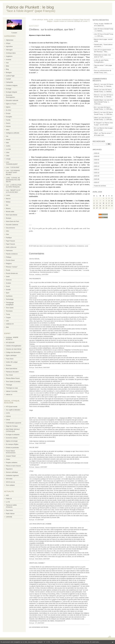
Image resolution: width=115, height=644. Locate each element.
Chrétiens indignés (12, 86)
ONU (8, 231)
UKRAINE (9, 517)
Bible (8, 66)
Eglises (8, 107)
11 (112, 201)
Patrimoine (9, 251)
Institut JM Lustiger (12, 362)
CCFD (8, 413)
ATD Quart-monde (12, 407)
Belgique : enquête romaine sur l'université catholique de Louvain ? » (68, 21)
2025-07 (97, 182)
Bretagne (9, 73)
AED (7, 495)
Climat (8, 420)
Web (7, 327)
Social (8, 286)
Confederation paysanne (14, 423)
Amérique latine (11, 53)
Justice (8, 146)
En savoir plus (94, 642)
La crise (8, 149)
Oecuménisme (10, 228)
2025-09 (97, 176)
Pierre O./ (97, 112)
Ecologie (9, 89)
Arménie (9, 60)
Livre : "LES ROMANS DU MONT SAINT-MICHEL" (13, 173)
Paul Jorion (9, 510)
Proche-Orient (10, 260)
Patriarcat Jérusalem (12, 372)
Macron (8, 199)
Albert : (96, 133)
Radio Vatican (10, 514)
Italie (7, 143)
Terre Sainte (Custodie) (13, 382)
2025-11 (97, 170)
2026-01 (97, 163)
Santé (8, 277)
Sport (8, 293)
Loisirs (8, 195)
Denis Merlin (39, 368)
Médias (8, 202)
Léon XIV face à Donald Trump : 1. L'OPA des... (103, 102)
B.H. (95, 128)
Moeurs (8, 208)
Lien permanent (48, 246)
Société (8, 290)
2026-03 (97, 156)
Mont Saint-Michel (12, 215)
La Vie (8, 502)
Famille (8, 120)
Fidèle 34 (9, 499)
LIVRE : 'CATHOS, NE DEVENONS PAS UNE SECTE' (13, 180)
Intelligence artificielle (13, 133)
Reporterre (9, 469)
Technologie (10, 299)
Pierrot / (96, 90)
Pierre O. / (97, 84)
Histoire (8, 126)
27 (97, 208)
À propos (14, 33)
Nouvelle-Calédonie (12, 225)
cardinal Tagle (10, 76)
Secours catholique (12, 472)
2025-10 (97, 173)
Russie (8, 270)
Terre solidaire (10, 485)
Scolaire (8, 283)
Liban (8, 152)
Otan (7, 234)
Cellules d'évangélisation (14, 346)
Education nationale (12, 100)
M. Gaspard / (98, 123)
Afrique (8, 43)
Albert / (96, 118)
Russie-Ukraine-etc (12, 273)
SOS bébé (9, 479)
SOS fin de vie (10, 482)
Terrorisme (9, 311)
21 (100, 206)
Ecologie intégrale (11, 92)
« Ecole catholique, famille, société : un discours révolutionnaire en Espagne (55, 20)
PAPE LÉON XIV (11, 247)
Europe (8, 113)
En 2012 (9, 110)
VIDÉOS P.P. (10, 324)
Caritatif (8, 79)
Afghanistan (10, 40)
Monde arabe (10, 212)
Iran (7, 136)
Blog (7, 69)
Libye (8, 156)
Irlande (8, 140)
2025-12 (97, 166)
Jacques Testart (11, 456)
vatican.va (9, 395)
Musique (9, 218)
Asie (7, 63)
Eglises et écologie (12, 441)
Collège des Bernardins (13, 352)
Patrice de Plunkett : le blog (30, 7)
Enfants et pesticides (12, 448)
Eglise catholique (11, 356)
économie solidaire (12, 438)
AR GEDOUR (10, 343)
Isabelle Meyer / (99, 100)
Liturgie (8, 159)
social (86, 246)
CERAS (8, 416)
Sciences (9, 280)
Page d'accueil (85, 20)
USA (7, 321)
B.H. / (96, 107)
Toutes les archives (100, 186)
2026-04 (97, 153)
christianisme (80, 246)
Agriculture (9, 47)
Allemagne (9, 50)
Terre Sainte (10, 308)
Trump (8, 314)
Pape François (10, 241)
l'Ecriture (9, 365)
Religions (9, 264)
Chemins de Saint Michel (14, 349)
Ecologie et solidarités (13, 435)
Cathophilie (9, 82)
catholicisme (72, 246)
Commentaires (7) (59, 246)
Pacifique (9, 238)
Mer (7, 205)
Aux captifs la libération (13, 410)
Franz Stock (10, 359)
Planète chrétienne (12, 254)
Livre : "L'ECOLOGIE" (13, 167)
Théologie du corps (12, 388)
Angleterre (9, 56)
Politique (9, 257)
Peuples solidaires (12, 463)
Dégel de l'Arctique (12, 426)
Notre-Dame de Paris (13, 221)
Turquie (8, 318)
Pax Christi (9, 375)
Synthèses (9, 296)
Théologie (9, 385)
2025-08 (97, 179)
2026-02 (97, 160)
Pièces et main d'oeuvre (13, 466)
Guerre (8, 123)
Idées (8, 130)
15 (103, 203)
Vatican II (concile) (12, 391)
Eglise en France (11, 104)
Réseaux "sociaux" (12, 267)
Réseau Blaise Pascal (13, 378)
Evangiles (9, 117)
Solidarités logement (12, 476)
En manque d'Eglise (12, 444)
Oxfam (8, 459)
